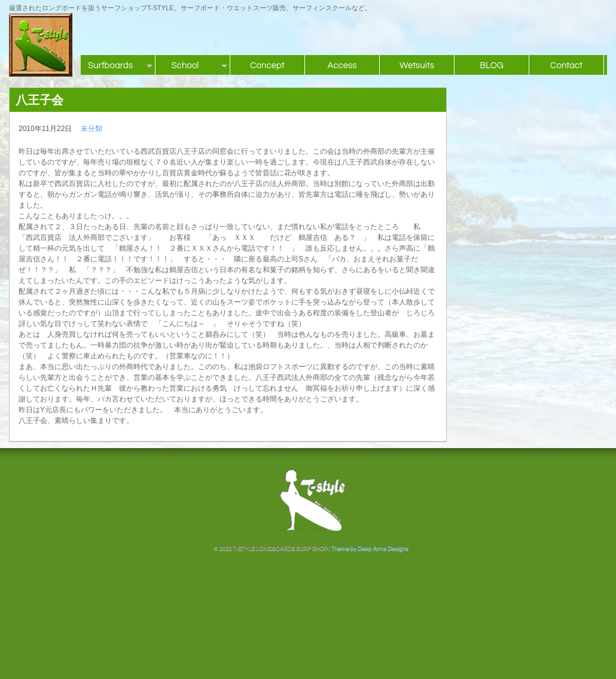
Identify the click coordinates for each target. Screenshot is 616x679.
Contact (566, 66)
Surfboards (110, 66)
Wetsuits (417, 66)
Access (342, 66)
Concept (267, 66)
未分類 (92, 129)
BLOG (492, 66)
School (185, 66)
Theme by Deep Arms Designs (370, 549)
